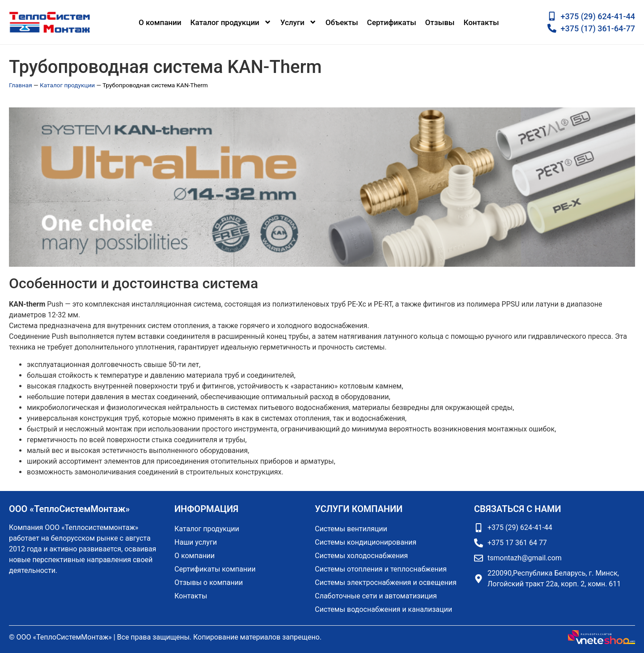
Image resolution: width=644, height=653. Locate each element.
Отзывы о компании (209, 583)
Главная (21, 85)
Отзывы (440, 22)
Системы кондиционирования (366, 542)
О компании (160, 22)
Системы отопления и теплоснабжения (381, 569)
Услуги (299, 22)
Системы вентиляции (351, 529)
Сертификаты (392, 22)
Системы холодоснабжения (361, 556)
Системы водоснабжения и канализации (383, 609)
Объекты (342, 22)
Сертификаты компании (215, 569)
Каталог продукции (231, 22)
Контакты (481, 22)
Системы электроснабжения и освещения (386, 583)
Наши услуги (196, 542)
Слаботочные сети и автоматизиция (376, 596)
